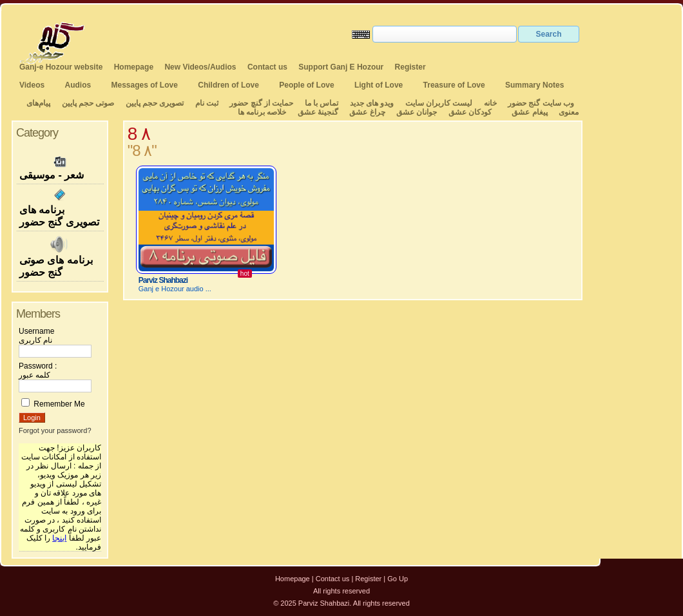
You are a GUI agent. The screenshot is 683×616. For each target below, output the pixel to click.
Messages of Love (145, 85)
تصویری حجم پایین (153, 103)
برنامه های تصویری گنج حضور (60, 207)
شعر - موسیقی (60, 167)
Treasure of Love (454, 85)
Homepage (134, 67)
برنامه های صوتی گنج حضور (60, 256)
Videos (32, 85)
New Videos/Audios (200, 67)
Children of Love (228, 85)
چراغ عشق (367, 112)
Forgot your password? (55, 430)
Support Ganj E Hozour (341, 67)
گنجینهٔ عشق (318, 112)
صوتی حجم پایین (87, 103)
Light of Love (379, 85)
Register (410, 67)
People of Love (306, 85)
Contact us (267, 67)
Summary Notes (534, 85)
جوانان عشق (417, 112)
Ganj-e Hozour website (61, 67)
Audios (78, 85)
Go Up (398, 579)
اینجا (59, 538)
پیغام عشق (529, 112)
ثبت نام (207, 103)
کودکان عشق (470, 112)
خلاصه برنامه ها (262, 112)
